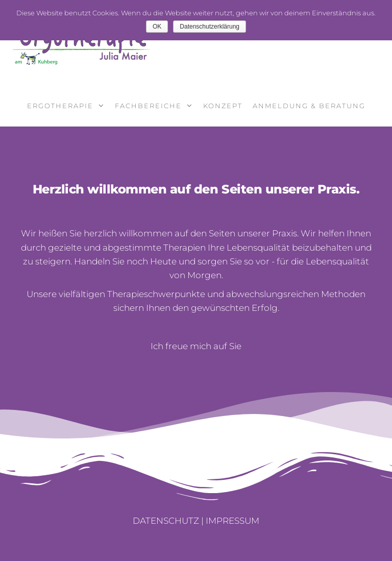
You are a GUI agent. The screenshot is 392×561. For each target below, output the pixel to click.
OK (157, 27)
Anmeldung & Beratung (309, 106)
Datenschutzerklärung (210, 27)
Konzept (223, 106)
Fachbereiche (148, 106)
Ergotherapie (60, 106)
